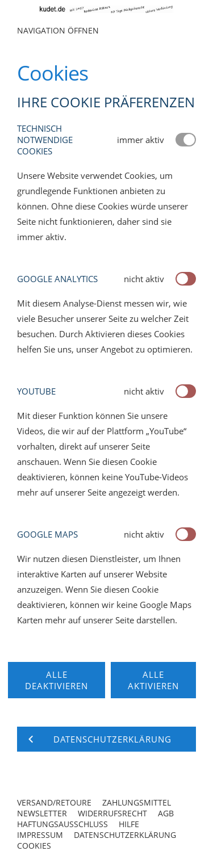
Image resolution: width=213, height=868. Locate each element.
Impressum (40, 835)
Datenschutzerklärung (125, 835)
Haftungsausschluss (62, 824)
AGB (166, 813)
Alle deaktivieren (57, 680)
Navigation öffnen (58, 30)
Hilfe (129, 824)
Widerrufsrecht (112, 813)
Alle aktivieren (153, 680)
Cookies (34, 846)
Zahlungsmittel (137, 802)
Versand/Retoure (54, 802)
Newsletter (42, 813)
